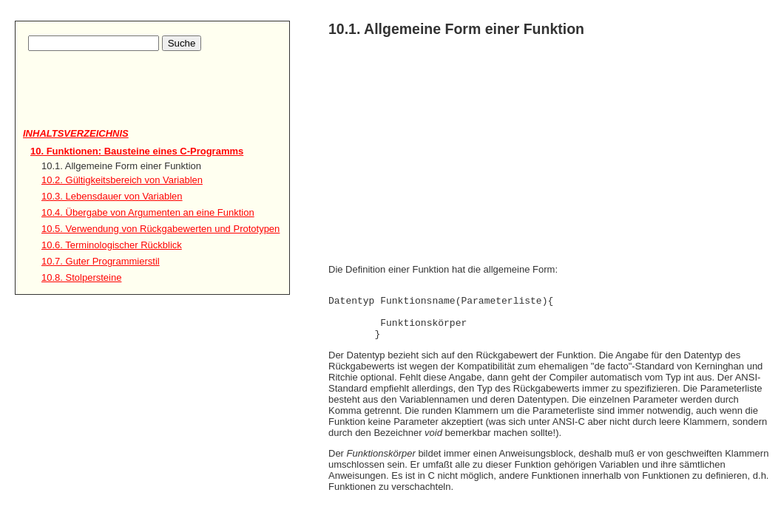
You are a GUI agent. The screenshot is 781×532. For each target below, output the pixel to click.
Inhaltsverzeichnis (76, 133)
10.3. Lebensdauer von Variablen (112, 196)
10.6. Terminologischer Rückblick (112, 245)
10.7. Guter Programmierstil (101, 261)
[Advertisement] (109, 104)
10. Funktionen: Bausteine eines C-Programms (137, 151)
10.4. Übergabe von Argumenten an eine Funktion (148, 212)
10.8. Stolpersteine (81, 277)
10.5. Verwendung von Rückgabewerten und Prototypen (160, 229)
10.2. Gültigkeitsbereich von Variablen (122, 180)
